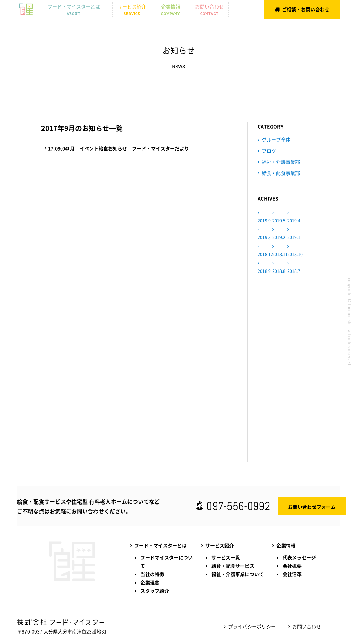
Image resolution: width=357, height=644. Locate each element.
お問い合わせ (209, 10)
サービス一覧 (226, 557)
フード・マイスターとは (74, 10)
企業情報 (171, 10)
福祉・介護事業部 (281, 162)
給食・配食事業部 (281, 173)
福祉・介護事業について (238, 574)
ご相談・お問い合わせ (306, 9)
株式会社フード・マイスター (26, 9)
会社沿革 (292, 574)
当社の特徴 (152, 574)
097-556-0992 (241, 506)
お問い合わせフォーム (314, 507)
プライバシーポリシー (250, 626)
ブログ (269, 151)
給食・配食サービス (233, 566)
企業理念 (150, 582)
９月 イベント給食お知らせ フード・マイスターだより (120, 149)
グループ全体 (276, 139)
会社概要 (292, 566)
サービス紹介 (132, 10)
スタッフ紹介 (155, 591)
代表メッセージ (299, 557)
